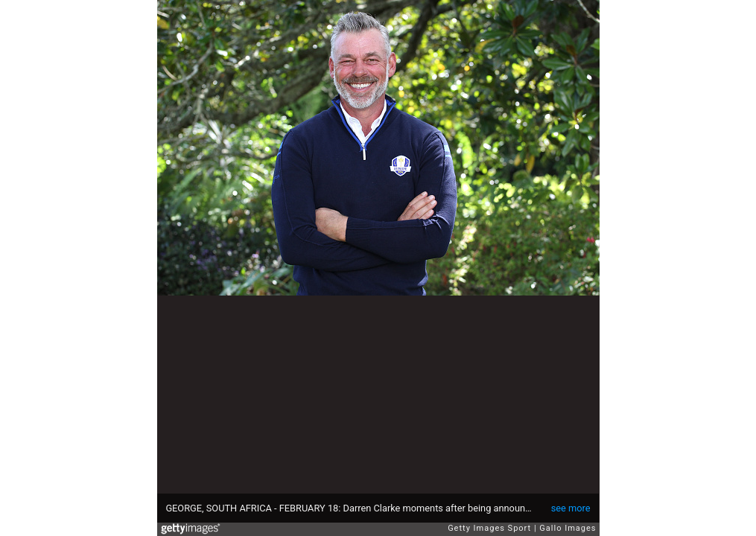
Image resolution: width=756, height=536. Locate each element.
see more (571, 508)
